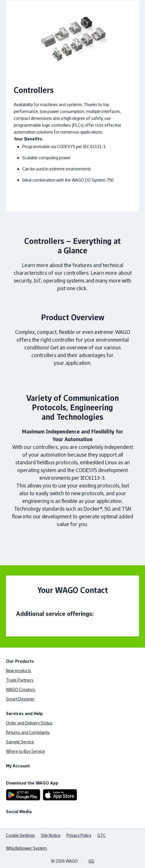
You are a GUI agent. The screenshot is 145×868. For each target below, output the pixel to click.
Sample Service (20, 742)
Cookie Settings (20, 835)
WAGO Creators (21, 689)
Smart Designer (20, 699)
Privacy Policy (79, 835)
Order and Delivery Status (29, 723)
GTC (101, 835)
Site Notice (51, 835)
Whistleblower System (26, 848)
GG (91, 861)
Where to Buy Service (25, 751)
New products (19, 671)
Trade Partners (20, 680)
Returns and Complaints (28, 732)
